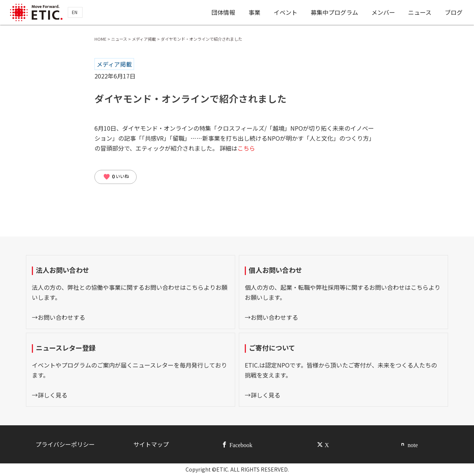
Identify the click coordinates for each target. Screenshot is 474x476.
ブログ (454, 12)
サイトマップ (151, 444)
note (413, 445)
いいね (116, 177)
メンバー (383, 12)
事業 (254, 12)
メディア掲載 (114, 64)
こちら (246, 148)
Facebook (241, 445)
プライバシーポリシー (65, 444)
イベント (286, 12)
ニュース (420, 12)
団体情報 (223, 12)
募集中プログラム (334, 12)
